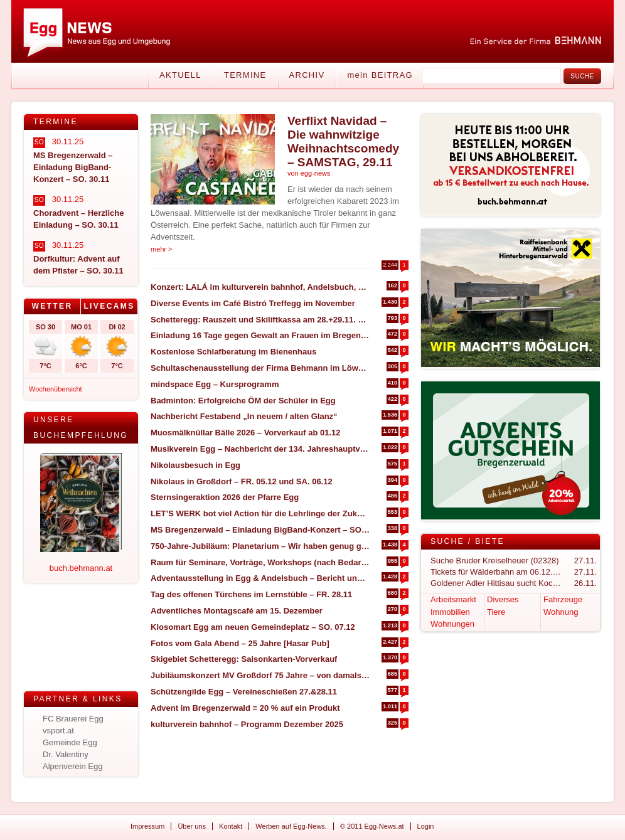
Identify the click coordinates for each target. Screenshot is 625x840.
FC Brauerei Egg (73, 719)
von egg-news (309, 173)
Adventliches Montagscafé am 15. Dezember (237, 611)
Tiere (496, 612)
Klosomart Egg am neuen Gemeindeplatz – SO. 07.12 (253, 627)
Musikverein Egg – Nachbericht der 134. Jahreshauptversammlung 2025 (260, 449)
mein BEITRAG (380, 75)
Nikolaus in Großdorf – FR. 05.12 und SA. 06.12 (242, 481)
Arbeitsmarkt (453, 599)
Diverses (503, 599)
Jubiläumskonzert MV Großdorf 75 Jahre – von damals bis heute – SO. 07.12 (260, 675)
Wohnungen (452, 624)
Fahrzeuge (563, 599)
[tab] (52, 306)
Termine (245, 75)
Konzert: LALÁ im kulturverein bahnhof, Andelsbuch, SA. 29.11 (260, 287)
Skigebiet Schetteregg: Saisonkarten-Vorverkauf (244, 659)
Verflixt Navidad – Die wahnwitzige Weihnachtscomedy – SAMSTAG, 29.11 (343, 141)
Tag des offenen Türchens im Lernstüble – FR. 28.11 (251, 594)
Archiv (307, 75)
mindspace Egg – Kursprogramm (215, 384)
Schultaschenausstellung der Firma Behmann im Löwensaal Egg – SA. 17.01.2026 (260, 368)
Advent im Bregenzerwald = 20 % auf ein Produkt (245, 708)
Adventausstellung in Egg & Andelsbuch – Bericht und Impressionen (260, 578)
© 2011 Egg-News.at (372, 826)
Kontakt (231, 826)
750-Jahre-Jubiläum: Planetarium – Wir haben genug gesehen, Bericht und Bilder (260, 546)
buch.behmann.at (81, 568)
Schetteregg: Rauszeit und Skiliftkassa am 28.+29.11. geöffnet (260, 320)
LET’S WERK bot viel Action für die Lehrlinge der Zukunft (260, 513)
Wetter (52, 306)
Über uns (192, 826)
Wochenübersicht (56, 389)
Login (426, 826)
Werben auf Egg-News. (291, 826)
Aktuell (180, 75)
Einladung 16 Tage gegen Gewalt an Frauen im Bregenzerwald (260, 335)
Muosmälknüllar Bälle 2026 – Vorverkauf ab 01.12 (246, 433)
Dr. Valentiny (66, 754)
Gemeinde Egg (70, 742)
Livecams (109, 306)
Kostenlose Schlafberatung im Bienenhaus (233, 352)
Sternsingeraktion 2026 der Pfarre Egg (225, 497)
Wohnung (561, 612)
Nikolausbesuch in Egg (195, 465)
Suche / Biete (467, 541)
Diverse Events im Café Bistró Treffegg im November (253, 303)
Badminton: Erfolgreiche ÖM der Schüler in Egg (243, 401)
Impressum (147, 826)
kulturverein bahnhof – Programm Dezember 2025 (247, 724)
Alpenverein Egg (72, 766)
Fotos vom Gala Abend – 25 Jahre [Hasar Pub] (240, 643)
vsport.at (58, 731)
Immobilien (450, 612)
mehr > (162, 249)
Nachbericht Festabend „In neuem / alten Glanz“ (244, 416)
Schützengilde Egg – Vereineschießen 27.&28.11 (244, 692)
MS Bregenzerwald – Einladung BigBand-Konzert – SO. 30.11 (260, 530)
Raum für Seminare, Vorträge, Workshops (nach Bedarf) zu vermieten (260, 562)
